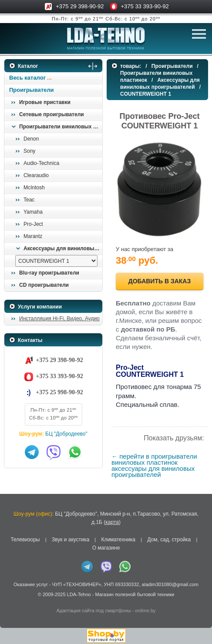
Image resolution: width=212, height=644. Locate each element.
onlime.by (145, 610)
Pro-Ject (33, 224)
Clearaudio (36, 175)
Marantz (33, 236)
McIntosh (34, 188)
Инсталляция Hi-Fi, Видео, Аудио (59, 319)
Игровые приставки (45, 102)
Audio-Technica (41, 163)
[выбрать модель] (56, 261)
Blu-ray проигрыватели (49, 273)
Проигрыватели (32, 90)
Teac (29, 200)
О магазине (106, 548)
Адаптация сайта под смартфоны (94, 610)
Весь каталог (27, 78)
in (12, 600)
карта (112, 522)
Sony (29, 151)
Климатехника (118, 540)
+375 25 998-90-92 (59, 392)
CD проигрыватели (44, 285)
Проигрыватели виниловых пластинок (61, 127)
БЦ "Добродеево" (66, 434)
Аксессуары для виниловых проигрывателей (63, 248)
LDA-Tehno (79, 594)
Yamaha (33, 212)
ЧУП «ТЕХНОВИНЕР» (77, 584)
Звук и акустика (71, 540)
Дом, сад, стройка (169, 540)
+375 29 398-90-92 (80, 6)
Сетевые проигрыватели (52, 114)
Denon (31, 139)
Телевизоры (25, 540)
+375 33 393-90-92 (145, 6)
